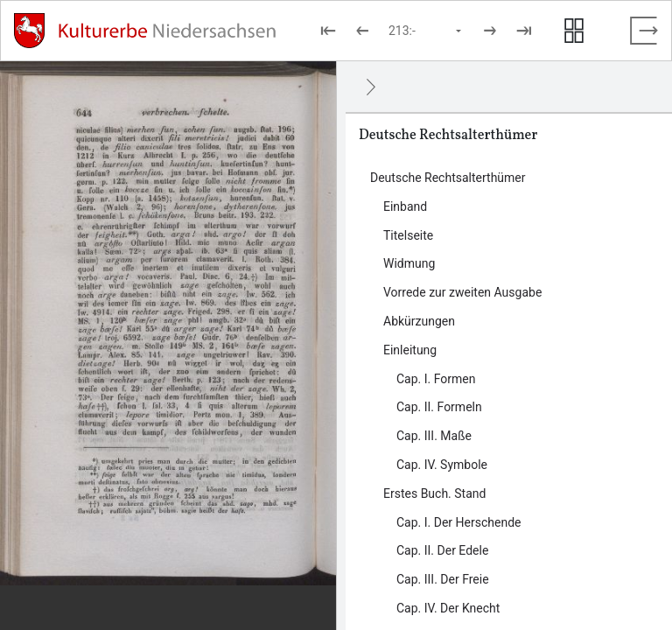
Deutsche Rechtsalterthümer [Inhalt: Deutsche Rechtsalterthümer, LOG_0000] (448, 178)
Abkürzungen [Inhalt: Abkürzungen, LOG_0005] (419, 321)
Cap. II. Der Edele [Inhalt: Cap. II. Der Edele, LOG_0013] (442, 550)
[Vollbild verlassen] (644, 31)
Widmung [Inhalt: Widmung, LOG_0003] (409, 263)
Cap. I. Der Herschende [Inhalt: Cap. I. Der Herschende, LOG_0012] (458, 522)
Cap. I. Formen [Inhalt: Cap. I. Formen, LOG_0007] (436, 379)
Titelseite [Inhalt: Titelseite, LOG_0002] (408, 235)
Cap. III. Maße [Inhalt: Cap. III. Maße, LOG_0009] (434, 436)
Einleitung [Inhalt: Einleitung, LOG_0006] (410, 350)
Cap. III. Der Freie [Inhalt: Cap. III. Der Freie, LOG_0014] (443, 579)
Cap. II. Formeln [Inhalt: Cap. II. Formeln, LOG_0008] (439, 407)
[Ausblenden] (371, 87)
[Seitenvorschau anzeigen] (574, 31)
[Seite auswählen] (426, 31)
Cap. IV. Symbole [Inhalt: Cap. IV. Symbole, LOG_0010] (442, 465)
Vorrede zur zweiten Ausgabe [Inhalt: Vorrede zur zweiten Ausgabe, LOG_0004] (462, 292)
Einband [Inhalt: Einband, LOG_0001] (405, 206)
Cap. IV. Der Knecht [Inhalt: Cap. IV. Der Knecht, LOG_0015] (448, 608)
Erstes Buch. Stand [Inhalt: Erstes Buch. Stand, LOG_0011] (434, 493)
